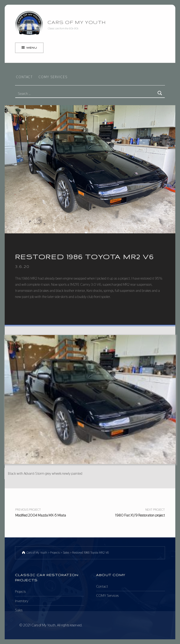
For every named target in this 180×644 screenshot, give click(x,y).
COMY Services (53, 77)
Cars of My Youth (77, 22)
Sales (19, 610)
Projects (20, 592)
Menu (32, 48)
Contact (24, 77)
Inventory (22, 601)
